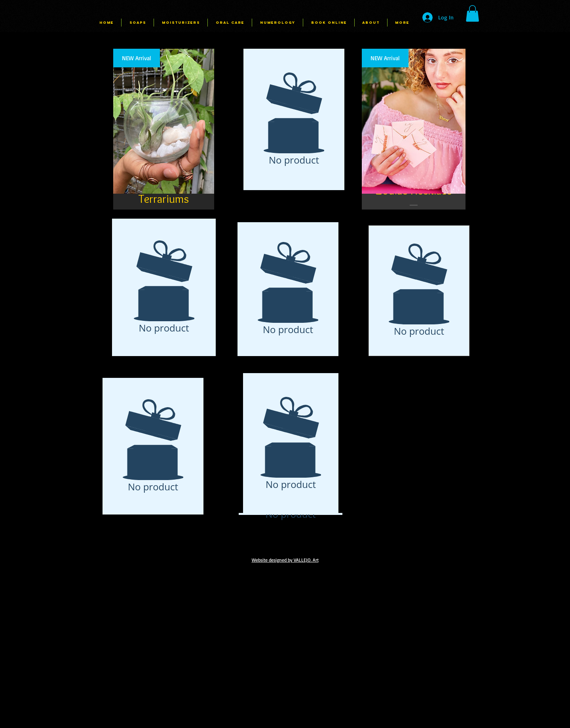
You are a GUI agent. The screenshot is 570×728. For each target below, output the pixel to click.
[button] (472, 13)
